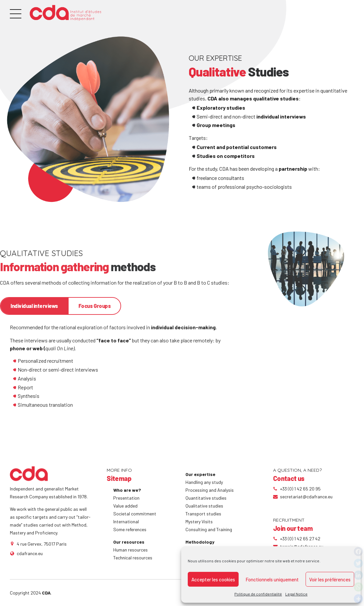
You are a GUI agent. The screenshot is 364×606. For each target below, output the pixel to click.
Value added (125, 506)
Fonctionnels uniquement (272, 579)
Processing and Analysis (210, 490)
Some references (130, 529)
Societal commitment (135, 514)
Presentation (126, 498)
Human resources (130, 550)
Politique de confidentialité (258, 594)
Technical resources (133, 558)
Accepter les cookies (213, 579)
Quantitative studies (206, 498)
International (126, 521)
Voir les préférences (330, 579)
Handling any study (204, 482)
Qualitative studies (204, 506)
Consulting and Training (209, 529)
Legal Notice (296, 594)
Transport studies (203, 514)
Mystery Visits (199, 521)
